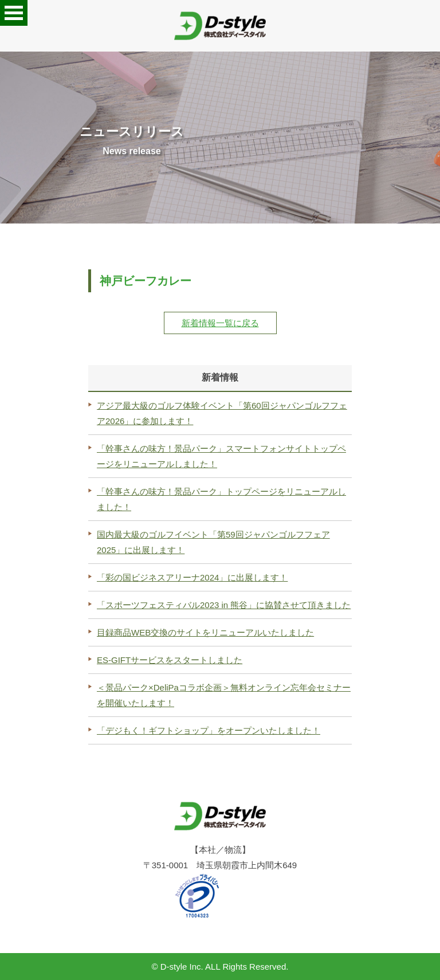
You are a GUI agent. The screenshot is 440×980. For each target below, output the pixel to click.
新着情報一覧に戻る (220, 323)
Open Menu (14, 13)
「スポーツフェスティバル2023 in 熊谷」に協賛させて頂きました (224, 605)
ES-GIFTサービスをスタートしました (170, 660)
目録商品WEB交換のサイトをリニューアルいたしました (205, 632)
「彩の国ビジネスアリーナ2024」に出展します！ (192, 577)
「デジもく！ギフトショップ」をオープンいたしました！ (209, 730)
